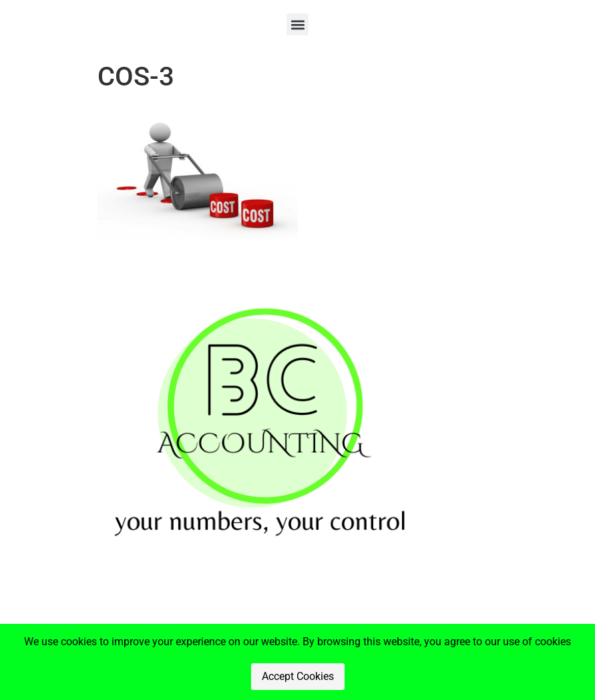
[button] (297, 24)
